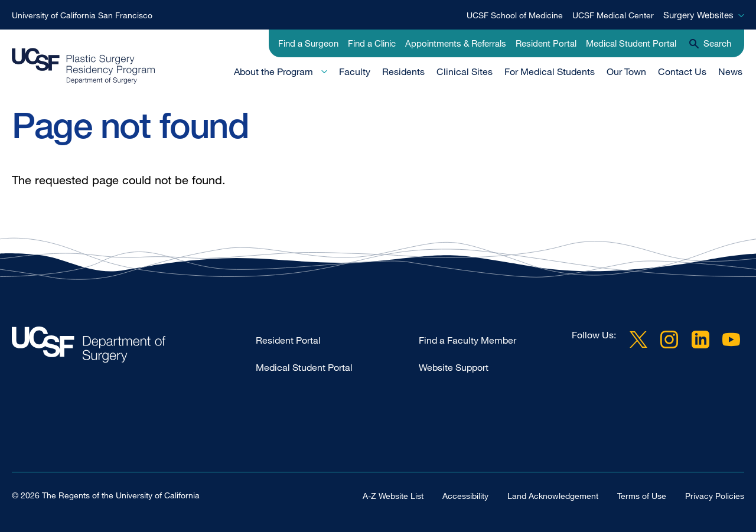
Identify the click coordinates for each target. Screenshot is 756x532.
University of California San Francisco (82, 15)
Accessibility (465, 495)
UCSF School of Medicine (515, 15)
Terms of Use (642, 495)
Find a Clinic (372, 43)
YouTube (731, 340)
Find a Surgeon (308, 43)
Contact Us (682, 71)
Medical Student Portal (631, 43)
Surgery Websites (698, 15)
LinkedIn (700, 340)
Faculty (355, 71)
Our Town (626, 71)
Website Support (454, 367)
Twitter (638, 340)
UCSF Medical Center (613, 15)
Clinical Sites (465, 71)
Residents (403, 71)
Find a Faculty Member (467, 340)
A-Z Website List (393, 495)
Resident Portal (546, 43)
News (730, 71)
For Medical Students (550, 71)
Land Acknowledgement (553, 495)
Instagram (669, 340)
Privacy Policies (715, 495)
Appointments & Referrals (456, 43)
